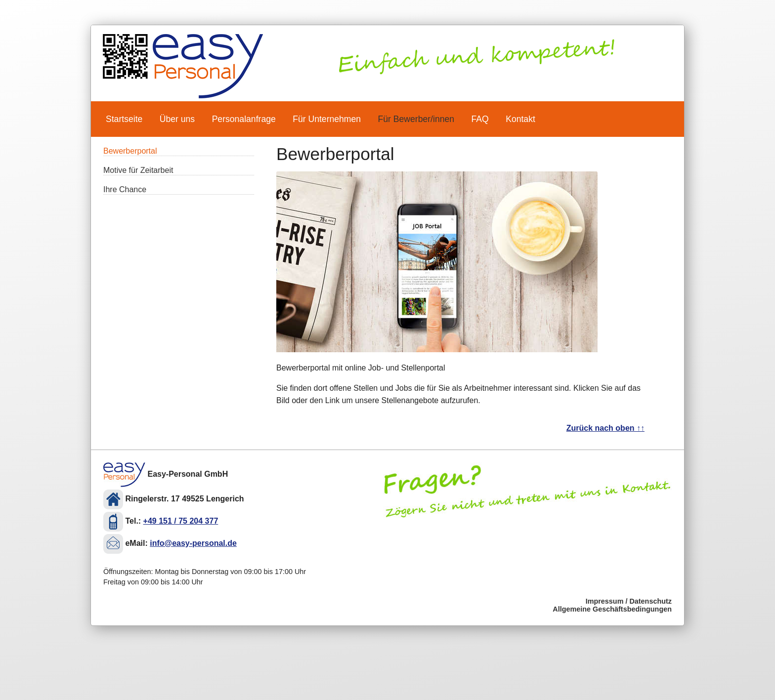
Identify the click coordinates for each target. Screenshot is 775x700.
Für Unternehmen (327, 119)
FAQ (480, 119)
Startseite (124, 119)
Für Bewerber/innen (416, 119)
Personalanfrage (244, 119)
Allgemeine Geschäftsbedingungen (612, 609)
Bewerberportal (130, 151)
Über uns (177, 119)
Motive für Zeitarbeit (138, 170)
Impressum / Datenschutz (629, 601)
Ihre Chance (125, 189)
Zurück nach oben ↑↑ (605, 428)
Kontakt (520, 119)
